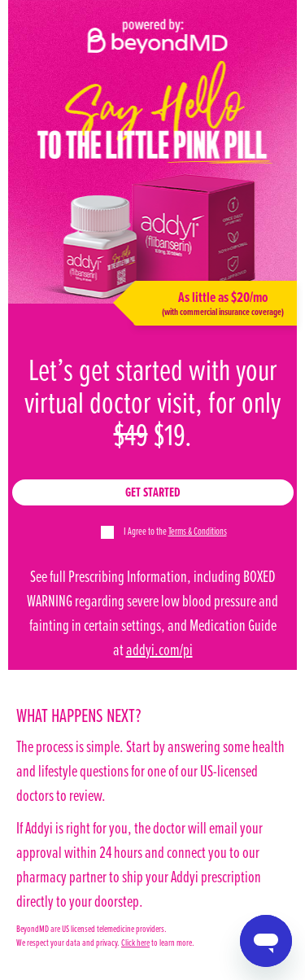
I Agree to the (175, 531)
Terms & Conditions (198, 531)
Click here (135, 942)
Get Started (153, 492)
